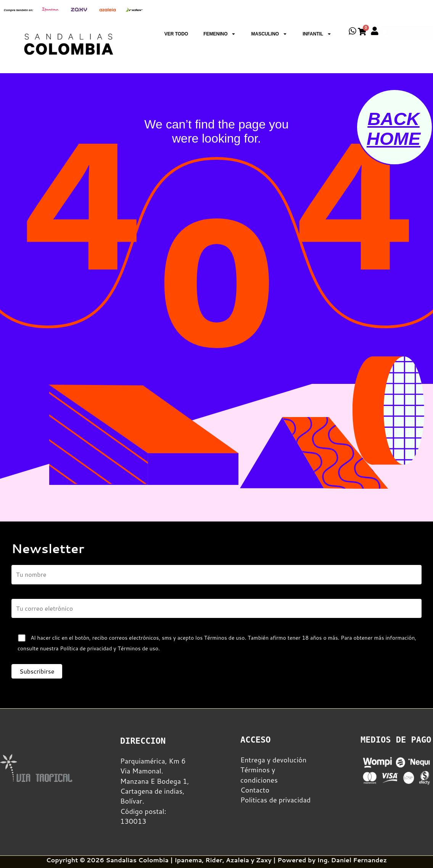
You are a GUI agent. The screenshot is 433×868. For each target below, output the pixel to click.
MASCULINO (269, 34)
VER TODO (176, 34)
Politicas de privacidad (275, 800)
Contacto (255, 790)
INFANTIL (317, 34)
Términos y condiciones (259, 775)
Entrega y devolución (273, 760)
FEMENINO (220, 34)
